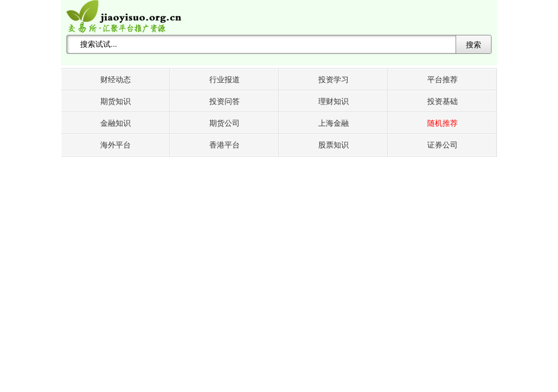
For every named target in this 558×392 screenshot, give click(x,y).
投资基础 (442, 102)
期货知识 (116, 102)
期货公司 (225, 123)
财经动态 (116, 80)
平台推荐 (442, 80)
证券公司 (442, 145)
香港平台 (225, 145)
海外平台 (116, 145)
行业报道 (225, 80)
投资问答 (225, 102)
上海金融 (333, 123)
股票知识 (333, 145)
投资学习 (333, 80)
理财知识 (333, 102)
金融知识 (116, 123)
